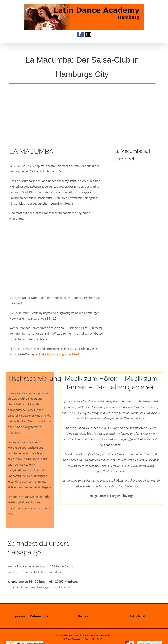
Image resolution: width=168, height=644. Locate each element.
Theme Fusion (105, 635)
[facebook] (80, 34)
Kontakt (84, 616)
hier (18, 303)
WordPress (101, 639)
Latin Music (138, 616)
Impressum (20, 616)
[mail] (88, 34)
